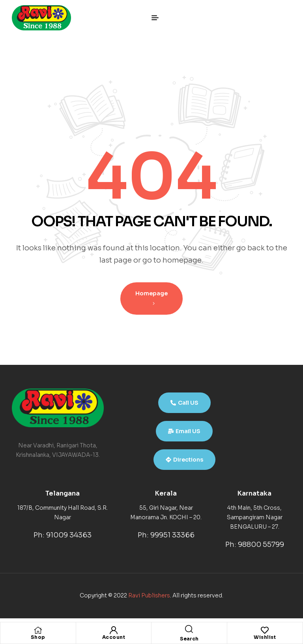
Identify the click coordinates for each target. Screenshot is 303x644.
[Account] (114, 630)
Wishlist (265, 637)
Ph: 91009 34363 (63, 535)
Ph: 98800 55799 (255, 544)
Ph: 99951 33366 (166, 535)
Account (114, 637)
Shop (38, 637)
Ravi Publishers (149, 595)
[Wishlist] (265, 630)
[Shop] (38, 630)
